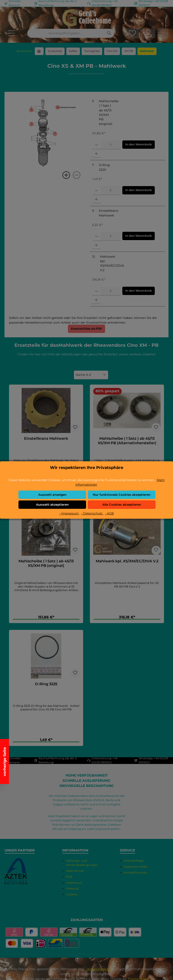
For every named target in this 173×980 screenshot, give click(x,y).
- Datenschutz (92, 513)
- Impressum (69, 513)
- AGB (109, 513)
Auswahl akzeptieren (52, 505)
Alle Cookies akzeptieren (122, 505)
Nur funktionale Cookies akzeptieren (122, 495)
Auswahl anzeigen (52, 495)
